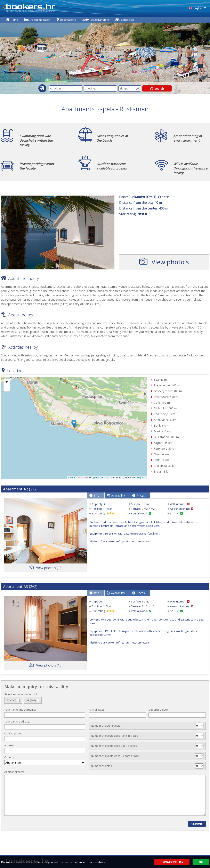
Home (14, 20)
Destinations (68, 20)
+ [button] (7, 382)
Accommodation (41, 20)
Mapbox (141, 477)
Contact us (128, 20)
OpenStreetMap (100, 477)
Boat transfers (100, 20)
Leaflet (72, 477)
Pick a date (80, 89)
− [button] (7, 388)
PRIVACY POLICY (172, 862)
